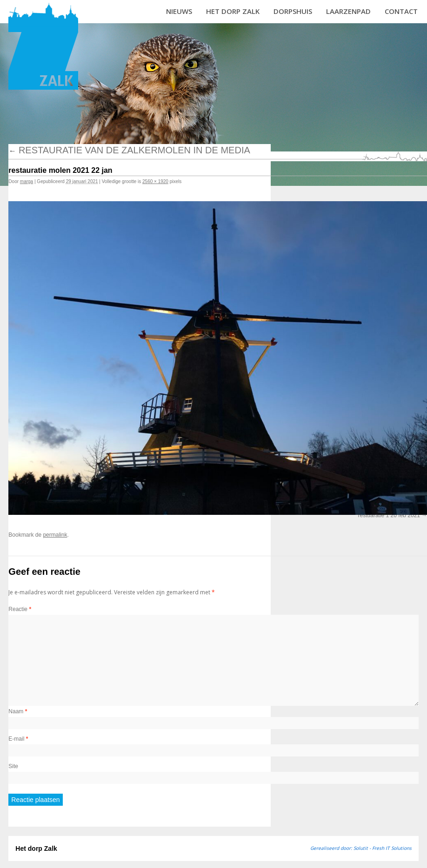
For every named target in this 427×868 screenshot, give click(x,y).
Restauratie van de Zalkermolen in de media (129, 150)
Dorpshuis (293, 11)
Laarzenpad (348, 11)
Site (13, 766)
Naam (18, 711)
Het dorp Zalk (233, 11)
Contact (401, 11)
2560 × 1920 (155, 181)
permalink (55, 535)
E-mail (18, 739)
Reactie (20, 609)
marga (27, 181)
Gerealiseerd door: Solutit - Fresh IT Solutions (361, 848)
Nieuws (179, 11)
